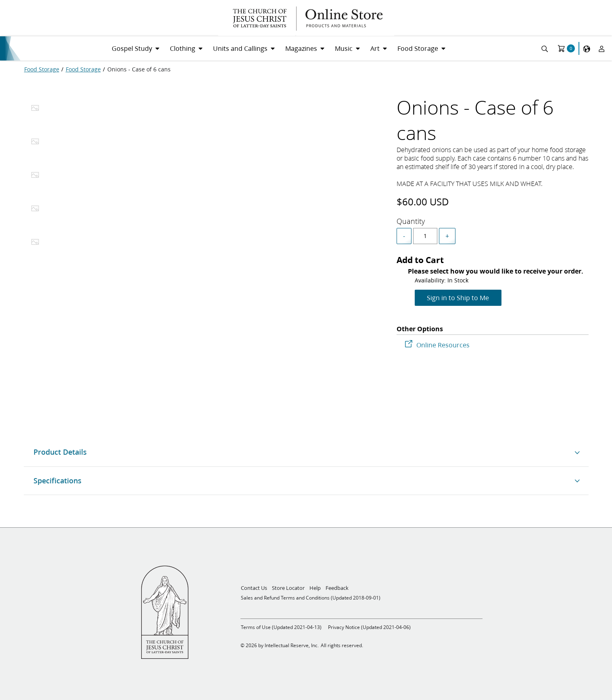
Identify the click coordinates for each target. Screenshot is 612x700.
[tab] (35, 110)
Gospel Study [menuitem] (132, 48)
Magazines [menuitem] (301, 48)
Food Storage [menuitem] (418, 48)
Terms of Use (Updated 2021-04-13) (281, 627)
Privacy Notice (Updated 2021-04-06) (369, 627)
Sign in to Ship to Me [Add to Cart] (458, 298)
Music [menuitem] (344, 48)
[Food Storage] (42, 69)
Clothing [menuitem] (183, 48)
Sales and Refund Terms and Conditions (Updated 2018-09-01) (311, 598)
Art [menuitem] (375, 48)
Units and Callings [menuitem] (240, 48)
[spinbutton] (425, 236)
